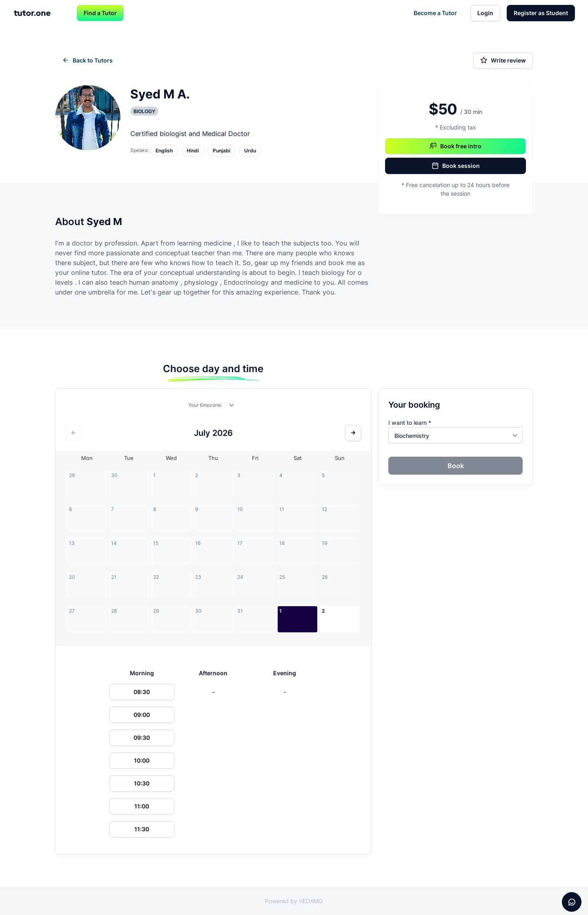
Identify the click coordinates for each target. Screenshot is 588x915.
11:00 (142, 806)
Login (485, 13)
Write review (503, 60)
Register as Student (541, 13)
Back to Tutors (87, 60)
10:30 (142, 783)
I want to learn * (410, 423)
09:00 (142, 715)
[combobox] (232, 407)
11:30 (142, 829)
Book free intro (455, 146)
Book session (456, 166)
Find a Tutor (100, 13)
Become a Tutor (435, 13)
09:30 (142, 738)
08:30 (142, 692)
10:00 (142, 760)
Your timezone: (205, 405)
